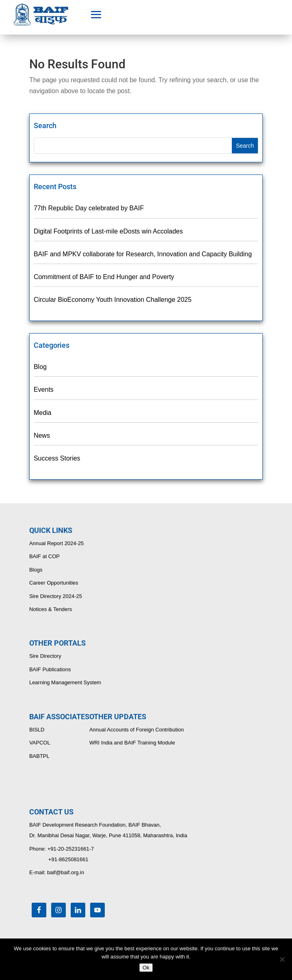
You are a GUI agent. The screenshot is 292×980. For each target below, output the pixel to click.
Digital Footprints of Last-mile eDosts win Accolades (108, 231)
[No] (282, 959)
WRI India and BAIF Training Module (132, 743)
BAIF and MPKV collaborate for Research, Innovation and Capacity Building (143, 254)
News (42, 435)
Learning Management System (65, 682)
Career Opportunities (54, 583)
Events (44, 390)
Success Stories (57, 458)
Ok (146, 968)
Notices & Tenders (51, 609)
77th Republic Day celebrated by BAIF (89, 208)
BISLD (37, 730)
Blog (40, 367)
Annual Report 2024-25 (56, 543)
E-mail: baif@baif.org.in (57, 872)
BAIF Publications (50, 669)
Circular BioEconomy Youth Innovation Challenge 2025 (113, 300)
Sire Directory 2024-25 (56, 596)
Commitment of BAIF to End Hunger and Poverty (104, 277)
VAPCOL (40, 743)
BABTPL (39, 756)
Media (43, 413)
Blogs (36, 570)
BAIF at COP (44, 556)
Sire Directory (45, 656)
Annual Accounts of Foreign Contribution (137, 730)
